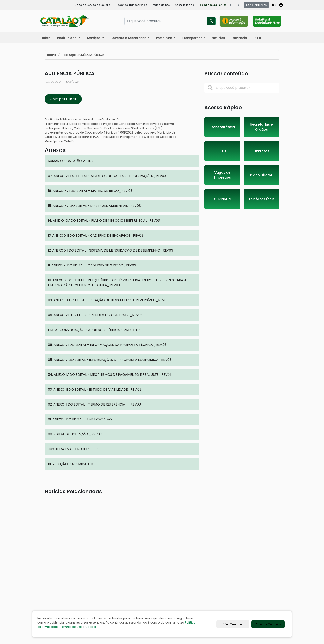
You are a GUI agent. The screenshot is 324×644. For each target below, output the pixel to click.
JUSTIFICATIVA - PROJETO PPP (73, 449)
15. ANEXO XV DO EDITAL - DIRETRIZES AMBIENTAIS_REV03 (94, 206)
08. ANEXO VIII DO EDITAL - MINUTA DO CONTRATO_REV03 (95, 315)
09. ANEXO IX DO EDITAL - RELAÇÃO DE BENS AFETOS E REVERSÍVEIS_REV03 (108, 300)
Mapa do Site (161, 5)
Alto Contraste (256, 5)
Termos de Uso (71, 627)
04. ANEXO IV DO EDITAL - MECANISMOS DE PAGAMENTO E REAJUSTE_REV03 (110, 375)
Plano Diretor (261, 175)
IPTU (222, 151)
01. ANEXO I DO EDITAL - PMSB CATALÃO (80, 419)
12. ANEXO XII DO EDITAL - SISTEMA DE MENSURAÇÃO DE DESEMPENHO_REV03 (110, 250)
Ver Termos (233, 624)
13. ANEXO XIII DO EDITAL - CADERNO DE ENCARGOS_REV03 (96, 235)
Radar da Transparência (132, 5)
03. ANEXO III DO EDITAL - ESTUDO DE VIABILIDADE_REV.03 (95, 389)
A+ (231, 5)
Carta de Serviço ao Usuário (92, 5)
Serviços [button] (94, 38)
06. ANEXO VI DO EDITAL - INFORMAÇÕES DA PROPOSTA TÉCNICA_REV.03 (107, 345)
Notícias (218, 38)
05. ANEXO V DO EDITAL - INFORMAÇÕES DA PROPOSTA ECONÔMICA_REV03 (110, 360)
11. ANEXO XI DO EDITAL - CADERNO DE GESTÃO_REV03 (92, 265)
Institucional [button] (68, 38)
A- (239, 5)
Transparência (194, 38)
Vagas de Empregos (222, 175)
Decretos (261, 151)
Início (46, 38)
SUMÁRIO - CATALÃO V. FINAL (71, 161)
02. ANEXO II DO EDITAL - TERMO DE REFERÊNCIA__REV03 (94, 404)
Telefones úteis (261, 199)
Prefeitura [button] (164, 38)
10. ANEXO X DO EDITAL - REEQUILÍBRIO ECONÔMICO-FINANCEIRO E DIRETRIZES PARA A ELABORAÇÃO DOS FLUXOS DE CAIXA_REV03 (117, 283)
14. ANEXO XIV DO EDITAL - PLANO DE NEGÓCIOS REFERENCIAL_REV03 (104, 221)
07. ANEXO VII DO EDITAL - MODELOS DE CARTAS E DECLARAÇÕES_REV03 (107, 176)
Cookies (91, 627)
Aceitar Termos (268, 624)
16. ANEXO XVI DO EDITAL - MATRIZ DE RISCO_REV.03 (90, 191)
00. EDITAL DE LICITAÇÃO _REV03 (75, 434)
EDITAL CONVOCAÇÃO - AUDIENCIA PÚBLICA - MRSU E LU (94, 330)
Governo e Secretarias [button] (129, 38)
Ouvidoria (239, 38)
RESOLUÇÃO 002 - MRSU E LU (71, 464)
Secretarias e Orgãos (261, 127)
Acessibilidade (184, 5)
